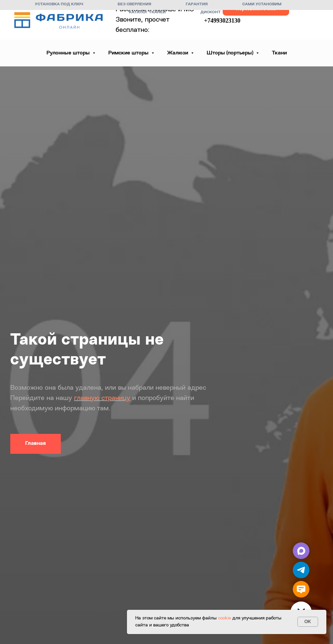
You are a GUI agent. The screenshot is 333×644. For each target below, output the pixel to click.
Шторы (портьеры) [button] (231, 53)
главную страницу (102, 398)
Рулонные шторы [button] (69, 53)
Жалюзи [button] (178, 53)
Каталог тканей (147, 12)
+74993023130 (222, 21)
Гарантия (197, 4)
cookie (224, 618)
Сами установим (262, 4)
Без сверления (134, 4)
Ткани (279, 53)
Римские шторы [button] (129, 53)
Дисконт (211, 12)
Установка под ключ (59, 4)
